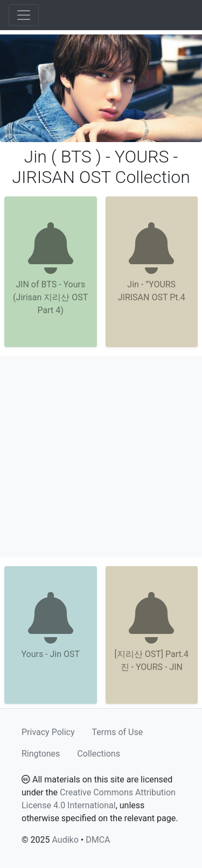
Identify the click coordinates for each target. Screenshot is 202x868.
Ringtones (41, 754)
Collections (99, 754)
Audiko (65, 840)
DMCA (98, 840)
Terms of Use (118, 732)
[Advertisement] (101, 457)
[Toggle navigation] (24, 15)
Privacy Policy (48, 732)
